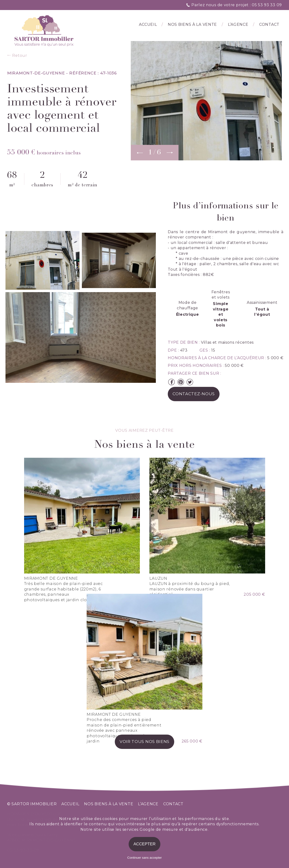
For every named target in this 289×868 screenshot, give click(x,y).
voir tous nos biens (144, 742)
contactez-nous (194, 394)
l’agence (238, 24)
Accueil (148, 24)
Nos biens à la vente (192, 24)
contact (173, 804)
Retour (17, 55)
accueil (70, 804)
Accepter (144, 844)
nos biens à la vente (109, 804)
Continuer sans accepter (144, 858)
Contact (269, 24)
